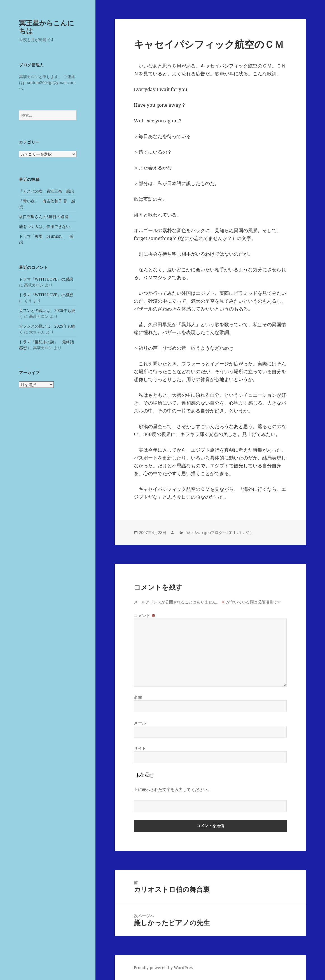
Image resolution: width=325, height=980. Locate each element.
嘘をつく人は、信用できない (45, 226)
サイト (140, 748)
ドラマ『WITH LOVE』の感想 (46, 279)
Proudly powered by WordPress (164, 968)
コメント (145, 616)
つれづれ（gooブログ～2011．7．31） (219, 532)
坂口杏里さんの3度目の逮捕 (44, 217)
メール (140, 723)
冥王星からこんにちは (47, 27)
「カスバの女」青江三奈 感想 (46, 191)
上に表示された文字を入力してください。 (173, 789)
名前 (138, 697)
